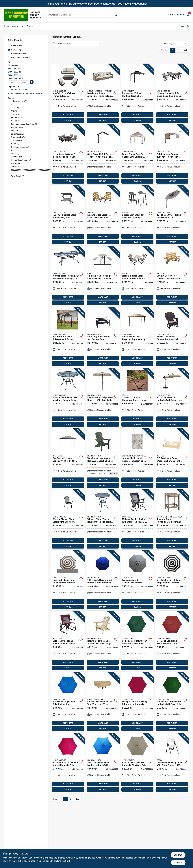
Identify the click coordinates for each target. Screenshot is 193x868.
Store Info (185, 26)
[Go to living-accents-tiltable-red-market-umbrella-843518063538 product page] (68, 763)
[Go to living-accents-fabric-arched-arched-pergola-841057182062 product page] (172, 155)
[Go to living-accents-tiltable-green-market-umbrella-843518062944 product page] (172, 702)
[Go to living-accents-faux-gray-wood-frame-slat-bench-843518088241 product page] (103, 337)
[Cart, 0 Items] (188, 15)
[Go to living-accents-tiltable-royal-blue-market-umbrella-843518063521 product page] (103, 763)
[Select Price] (32, 82)
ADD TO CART (68, 115)
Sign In (170, 15)
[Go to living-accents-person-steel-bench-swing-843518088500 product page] (68, 215)
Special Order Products (21, 57)
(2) (17, 127)
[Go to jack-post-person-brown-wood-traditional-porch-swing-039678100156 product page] (172, 459)
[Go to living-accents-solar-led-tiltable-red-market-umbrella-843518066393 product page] (172, 641)
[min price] (13, 82)
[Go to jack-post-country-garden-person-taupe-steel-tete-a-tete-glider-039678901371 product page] (103, 215)
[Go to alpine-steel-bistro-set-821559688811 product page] (137, 276)
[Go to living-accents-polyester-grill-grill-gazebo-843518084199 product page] (68, 337)
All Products (16, 50)
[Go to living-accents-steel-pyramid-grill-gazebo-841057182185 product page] (103, 155)
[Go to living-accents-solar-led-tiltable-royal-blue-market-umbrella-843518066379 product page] (68, 702)
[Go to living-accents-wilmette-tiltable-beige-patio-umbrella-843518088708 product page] (103, 398)
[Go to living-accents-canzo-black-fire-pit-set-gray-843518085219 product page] (68, 155)
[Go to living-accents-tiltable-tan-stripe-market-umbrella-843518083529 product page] (68, 580)
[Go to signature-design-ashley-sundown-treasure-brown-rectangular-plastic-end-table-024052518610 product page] (172, 520)
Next (185, 50)
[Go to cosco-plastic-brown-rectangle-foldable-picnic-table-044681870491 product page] (103, 276)
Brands (30, 26)
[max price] (24, 82)
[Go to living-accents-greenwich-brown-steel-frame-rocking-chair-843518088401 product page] (172, 337)
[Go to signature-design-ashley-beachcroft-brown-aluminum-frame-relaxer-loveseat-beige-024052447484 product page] (103, 94)
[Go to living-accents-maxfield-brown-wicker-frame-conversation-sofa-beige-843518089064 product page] (68, 94)
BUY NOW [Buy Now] (68, 120)
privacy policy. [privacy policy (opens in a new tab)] (159, 858)
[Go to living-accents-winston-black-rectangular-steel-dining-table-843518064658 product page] (68, 276)
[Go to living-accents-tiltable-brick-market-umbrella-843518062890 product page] (137, 702)
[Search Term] (81, 15)
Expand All (23, 90)
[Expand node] (9, 93)
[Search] (116, 15)
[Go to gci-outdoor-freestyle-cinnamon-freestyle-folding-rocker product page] (68, 641)
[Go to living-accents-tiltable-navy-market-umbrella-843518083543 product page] (103, 580)
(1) (15, 144)
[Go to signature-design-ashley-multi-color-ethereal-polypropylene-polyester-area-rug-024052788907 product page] (137, 459)
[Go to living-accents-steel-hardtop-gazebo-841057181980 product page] (137, 94)
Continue (178, 855)
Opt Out (178, 862)
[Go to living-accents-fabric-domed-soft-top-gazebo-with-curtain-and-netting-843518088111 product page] (137, 155)
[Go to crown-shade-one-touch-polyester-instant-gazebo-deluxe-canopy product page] (137, 337)
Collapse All (12, 90)
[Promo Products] (9, 45)
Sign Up (181, 15)
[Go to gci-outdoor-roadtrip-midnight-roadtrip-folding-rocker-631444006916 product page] (137, 520)
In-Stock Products (18, 54)
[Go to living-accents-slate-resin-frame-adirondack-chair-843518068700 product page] (103, 459)
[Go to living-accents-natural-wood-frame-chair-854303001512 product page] (103, 641)
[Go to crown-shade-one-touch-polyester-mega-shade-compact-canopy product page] (68, 459)
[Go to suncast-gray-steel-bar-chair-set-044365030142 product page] (137, 215)
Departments (17, 26)
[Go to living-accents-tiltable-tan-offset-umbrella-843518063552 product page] (172, 398)
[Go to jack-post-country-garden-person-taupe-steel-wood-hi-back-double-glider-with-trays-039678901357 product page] (172, 276)
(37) (19, 101)
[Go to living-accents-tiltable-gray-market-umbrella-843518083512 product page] (137, 580)
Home (7, 26)
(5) (14, 104)
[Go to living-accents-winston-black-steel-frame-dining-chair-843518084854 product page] (68, 520)
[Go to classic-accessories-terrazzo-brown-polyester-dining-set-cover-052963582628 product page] (103, 702)
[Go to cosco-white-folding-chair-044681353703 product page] (172, 763)
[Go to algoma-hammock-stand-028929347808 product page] (137, 398)
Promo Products (18, 45)
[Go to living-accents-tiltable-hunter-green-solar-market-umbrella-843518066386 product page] (137, 641)
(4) (14, 111)
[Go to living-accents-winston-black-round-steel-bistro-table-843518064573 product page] (103, 520)
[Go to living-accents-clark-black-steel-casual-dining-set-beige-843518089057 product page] (172, 94)
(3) (15, 114)
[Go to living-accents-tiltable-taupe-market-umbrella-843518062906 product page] (137, 763)
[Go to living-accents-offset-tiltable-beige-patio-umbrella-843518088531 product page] (172, 215)
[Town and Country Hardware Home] (16, 15)
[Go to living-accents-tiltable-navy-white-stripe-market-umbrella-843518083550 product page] (172, 580)
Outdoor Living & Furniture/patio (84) (26, 94)
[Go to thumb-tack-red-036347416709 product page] (68, 398)
